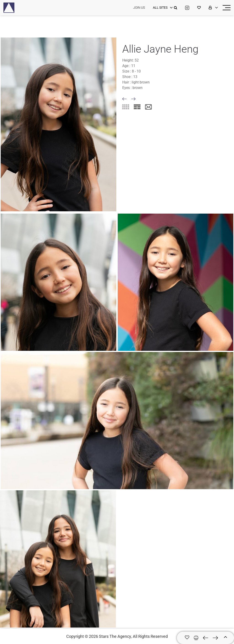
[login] (162, 8)
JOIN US (139, 8)
